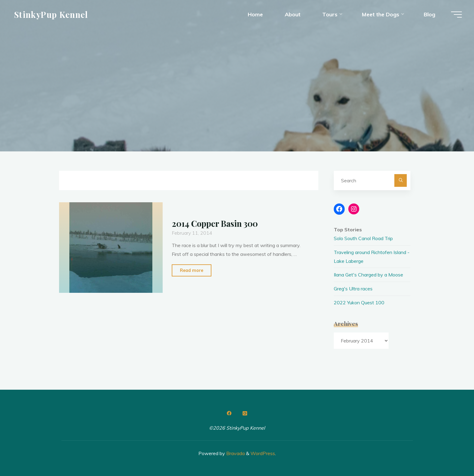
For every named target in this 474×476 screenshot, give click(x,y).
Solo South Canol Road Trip (363, 238)
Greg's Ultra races (353, 289)
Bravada (235, 453)
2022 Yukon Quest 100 (359, 302)
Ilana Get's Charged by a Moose (368, 275)
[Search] (401, 180)
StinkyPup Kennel (51, 14)
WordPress (263, 453)
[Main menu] (456, 15)
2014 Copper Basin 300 (215, 223)
